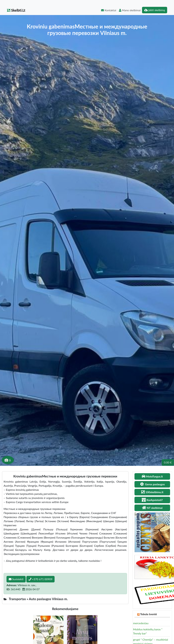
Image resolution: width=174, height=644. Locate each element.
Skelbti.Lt (16, 10)
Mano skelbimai (130, 10)
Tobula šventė (149, 614)
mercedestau (141, 623)
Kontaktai (109, 10)
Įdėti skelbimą (154, 10)
